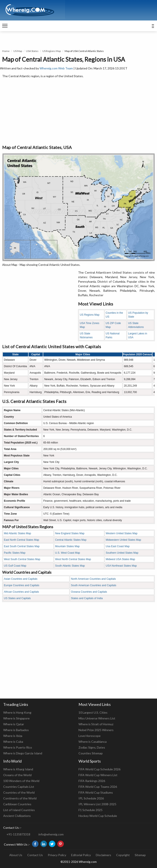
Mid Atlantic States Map (17, 533)
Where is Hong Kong (17, 712)
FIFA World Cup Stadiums (96, 792)
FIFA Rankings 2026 (92, 781)
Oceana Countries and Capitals (89, 592)
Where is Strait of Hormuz (96, 724)
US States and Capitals (17, 598)
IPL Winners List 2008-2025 (97, 804)
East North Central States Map (22, 540)
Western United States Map (122, 533)
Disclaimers (103, 855)
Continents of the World (20, 798)
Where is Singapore (16, 718)
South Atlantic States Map (70, 566)
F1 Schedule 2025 (91, 810)
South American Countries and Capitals (94, 585)
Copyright (123, 855)
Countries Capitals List (19, 787)
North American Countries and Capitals (93, 579)
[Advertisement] (78, 112)
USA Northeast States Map (121, 566)
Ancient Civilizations (17, 816)
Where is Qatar (14, 724)
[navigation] (5, 26)
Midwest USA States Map (120, 559)
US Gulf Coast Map (15, 566)
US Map (18, 51)
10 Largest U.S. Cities (93, 712)
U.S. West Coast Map (68, 553)
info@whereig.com (51, 834)
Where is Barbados (16, 730)
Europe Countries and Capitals (22, 585)
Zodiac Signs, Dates (92, 747)
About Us (16, 855)
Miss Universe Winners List (97, 718)
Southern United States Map (122, 553)
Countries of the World (19, 792)
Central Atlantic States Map (71, 540)
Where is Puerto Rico (18, 747)
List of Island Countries (19, 810)
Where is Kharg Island (18, 769)
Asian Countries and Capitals (21, 579)
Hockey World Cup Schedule (98, 816)
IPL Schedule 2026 (91, 798)
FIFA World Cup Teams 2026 (98, 787)
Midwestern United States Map (123, 540)
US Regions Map (52, 51)
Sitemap (140, 855)
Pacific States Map (15, 553)
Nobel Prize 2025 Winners (96, 730)
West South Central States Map (22, 559)
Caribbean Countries (17, 804)
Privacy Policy (57, 855)
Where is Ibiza (13, 736)
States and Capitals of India (87, 598)
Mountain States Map (67, 546)
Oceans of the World (17, 775)
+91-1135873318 (18, 834)
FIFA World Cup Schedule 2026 (99, 769)
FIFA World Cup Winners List (98, 775)
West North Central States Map (73, 559)
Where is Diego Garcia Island (23, 753)
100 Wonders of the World (21, 781)
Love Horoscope (90, 736)
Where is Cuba (13, 742)
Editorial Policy (81, 855)
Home (6, 51)
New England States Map (70, 533)
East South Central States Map (22, 546)
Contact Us (35, 855)
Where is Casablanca (93, 742)
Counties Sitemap (91, 753)
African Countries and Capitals (21, 592)
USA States (32, 51)
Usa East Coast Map (118, 546)
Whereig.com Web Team (56, 68)
